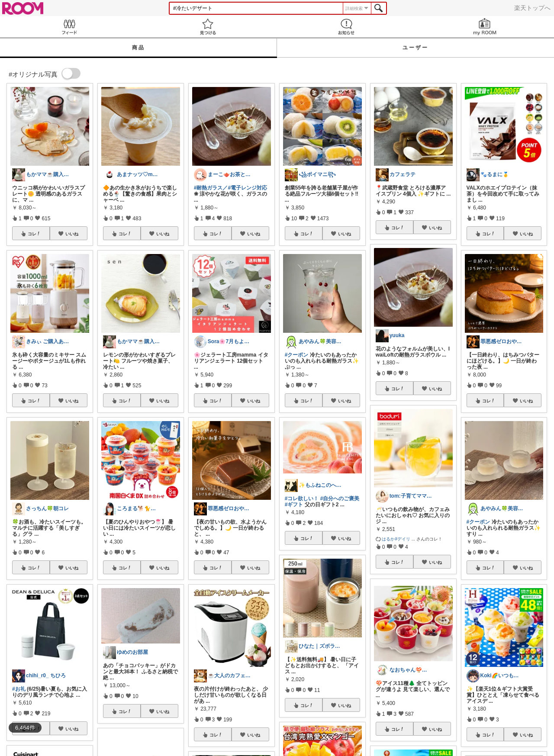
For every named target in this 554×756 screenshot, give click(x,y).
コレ (34, 234)
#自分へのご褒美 (340, 499)
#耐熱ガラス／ (211, 188)
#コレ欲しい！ (302, 499)
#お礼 (19, 689)
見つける (208, 27)
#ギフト (294, 505)
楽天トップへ (532, 8)
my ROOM (485, 27)
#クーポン (297, 355)
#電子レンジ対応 (248, 188)
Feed (69, 27)
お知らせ (346, 27)
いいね (72, 234)
